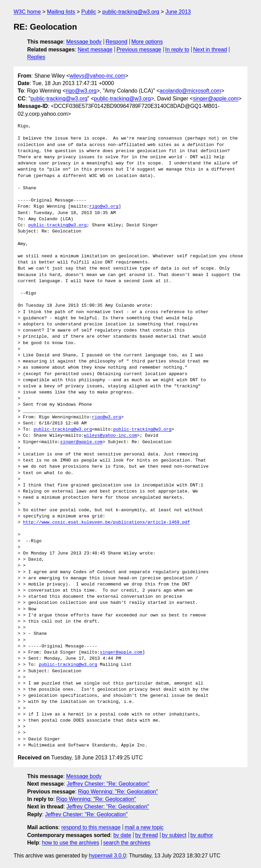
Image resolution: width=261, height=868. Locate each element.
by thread (147, 835)
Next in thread (210, 50)
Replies (36, 57)
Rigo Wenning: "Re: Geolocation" (118, 792)
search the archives (127, 843)
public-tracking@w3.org (131, 12)
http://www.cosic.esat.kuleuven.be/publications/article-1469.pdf (107, 523)
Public (89, 12)
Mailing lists (61, 12)
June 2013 (178, 12)
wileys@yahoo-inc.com (98, 76)
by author (202, 835)
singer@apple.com (216, 99)
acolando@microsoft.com (190, 91)
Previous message (139, 50)
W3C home (27, 12)
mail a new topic (144, 827)
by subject (174, 835)
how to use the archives (71, 843)
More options (147, 42)
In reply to (177, 50)
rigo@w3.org (81, 91)
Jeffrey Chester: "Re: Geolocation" (108, 784)
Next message (95, 50)
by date (122, 835)
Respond (117, 42)
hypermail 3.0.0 (107, 856)
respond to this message (91, 827)
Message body (84, 42)
